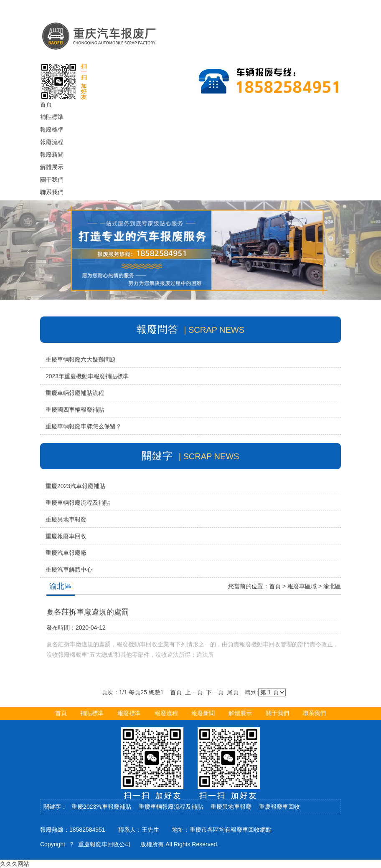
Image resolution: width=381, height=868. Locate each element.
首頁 (275, 586)
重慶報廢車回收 (66, 536)
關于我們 (277, 713)
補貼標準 (92, 713)
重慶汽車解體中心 (69, 569)
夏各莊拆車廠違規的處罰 (88, 612)
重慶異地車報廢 (66, 519)
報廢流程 (166, 713)
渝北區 (332, 586)
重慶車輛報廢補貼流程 (75, 393)
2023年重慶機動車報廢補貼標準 (87, 376)
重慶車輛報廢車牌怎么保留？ (84, 426)
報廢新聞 (203, 713)
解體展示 (240, 713)
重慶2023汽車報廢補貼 (75, 486)
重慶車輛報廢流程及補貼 (78, 503)
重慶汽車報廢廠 (66, 553)
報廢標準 (129, 713)
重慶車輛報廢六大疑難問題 (81, 359)
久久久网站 (15, 864)
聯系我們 (314, 713)
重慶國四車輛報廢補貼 (75, 410)
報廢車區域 (302, 586)
